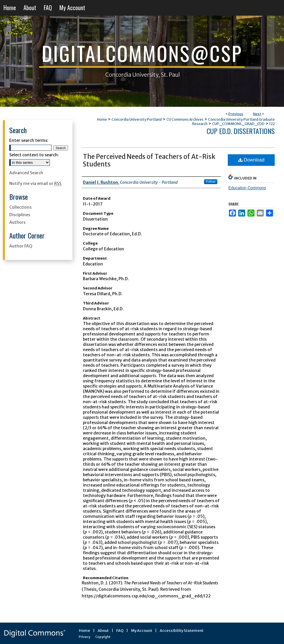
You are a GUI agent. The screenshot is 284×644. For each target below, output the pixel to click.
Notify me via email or (35, 184)
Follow (211, 181)
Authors (17, 222)
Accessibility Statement (182, 631)
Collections (20, 207)
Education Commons (247, 188)
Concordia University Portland (137, 119)
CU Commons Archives (185, 119)
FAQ (120, 631)
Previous (236, 114)
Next (257, 114)
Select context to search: (34, 155)
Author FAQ (21, 246)
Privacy (84, 637)
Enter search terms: (29, 140)
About (103, 631)
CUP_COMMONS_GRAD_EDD (238, 124)
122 (272, 124)
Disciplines (20, 215)
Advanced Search (26, 173)
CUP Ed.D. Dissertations (241, 131)
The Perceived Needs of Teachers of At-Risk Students (149, 160)
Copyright (103, 637)
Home (102, 119)
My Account (142, 631)
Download (251, 160)
